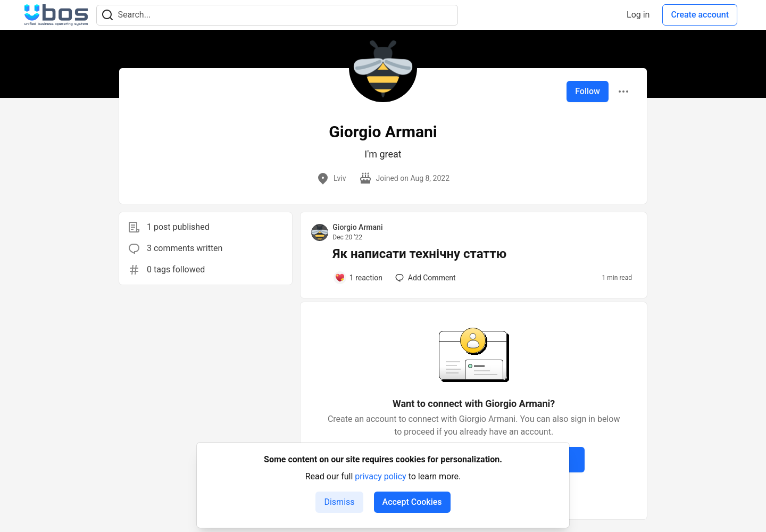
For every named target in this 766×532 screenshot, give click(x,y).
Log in (638, 15)
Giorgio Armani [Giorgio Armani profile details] (357, 227)
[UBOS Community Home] (56, 15)
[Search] (107, 15)
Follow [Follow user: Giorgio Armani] (588, 91)
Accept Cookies (412, 502)
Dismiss (339, 502)
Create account (700, 15)
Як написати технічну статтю (419, 254)
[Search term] (277, 15)
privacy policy (380, 476)
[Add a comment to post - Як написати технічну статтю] (359, 278)
